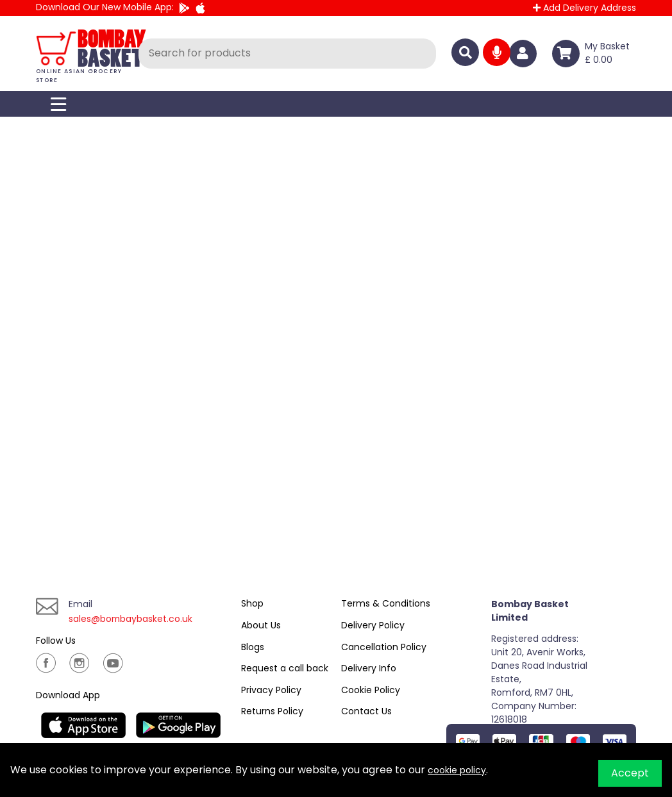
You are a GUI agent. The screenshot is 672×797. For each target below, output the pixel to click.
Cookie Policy (371, 690)
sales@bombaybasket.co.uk (140, 618)
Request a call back (285, 668)
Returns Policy (272, 711)
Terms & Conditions (386, 603)
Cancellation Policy (384, 647)
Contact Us (366, 711)
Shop (252, 603)
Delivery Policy (373, 625)
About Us (261, 625)
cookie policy (461, 770)
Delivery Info (369, 668)
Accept (630, 773)
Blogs (253, 647)
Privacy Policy (271, 690)
